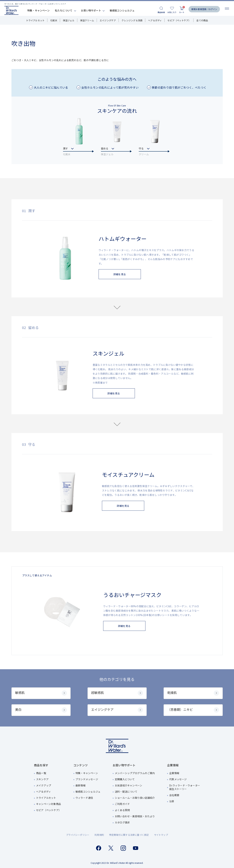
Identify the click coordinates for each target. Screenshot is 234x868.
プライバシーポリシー (78, 835)
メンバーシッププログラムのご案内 (135, 773)
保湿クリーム (87, 20)
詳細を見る (120, 274)
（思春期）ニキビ (193, 710)
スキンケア (42, 779)
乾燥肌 (193, 693)
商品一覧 (41, 773)
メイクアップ (44, 785)
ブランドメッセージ (87, 779)
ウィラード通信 (84, 798)
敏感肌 (41, 693)
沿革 (172, 801)
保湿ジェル (69, 20)
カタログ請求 (122, 822)
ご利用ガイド (122, 804)
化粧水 (54, 20)
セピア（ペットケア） (179, 20)
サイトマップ (161, 835)
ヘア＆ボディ (155, 20)
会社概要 (174, 795)
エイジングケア (108, 20)
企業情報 (174, 773)
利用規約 (99, 835)
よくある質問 (122, 810)
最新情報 (81, 785)
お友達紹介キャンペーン (128, 785)
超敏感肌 (117, 693)
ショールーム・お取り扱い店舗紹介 (135, 798)
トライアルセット (35, 20)
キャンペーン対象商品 (49, 804)
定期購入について (125, 779)
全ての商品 (202, 20)
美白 (41, 710)
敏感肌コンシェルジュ (122, 10)
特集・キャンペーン (38, 10)
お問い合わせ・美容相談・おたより (135, 816)
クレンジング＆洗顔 (132, 20)
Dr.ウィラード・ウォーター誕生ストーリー (185, 787)
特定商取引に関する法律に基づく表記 (129, 835)
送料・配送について (126, 792)
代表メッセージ (178, 779)
